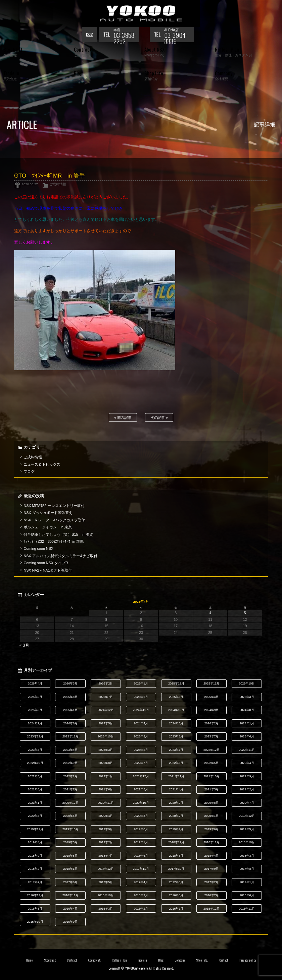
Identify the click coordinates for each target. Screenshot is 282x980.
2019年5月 (247, 829)
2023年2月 (141, 750)
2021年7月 (70, 789)
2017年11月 (141, 869)
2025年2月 (35, 710)
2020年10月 (141, 803)
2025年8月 (70, 697)
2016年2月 (141, 909)
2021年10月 (211, 776)
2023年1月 (176, 750)
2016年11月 (70, 895)
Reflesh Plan (119, 960)
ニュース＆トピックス (42, 464)
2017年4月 (141, 882)
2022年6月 (176, 763)
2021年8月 (35, 789)
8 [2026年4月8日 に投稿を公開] (106, 619)
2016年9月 (141, 895)
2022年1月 (106, 776)
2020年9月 (176, 803)
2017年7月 (35, 882)
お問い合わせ (90, 35)
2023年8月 (176, 736)
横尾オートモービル (141, 13)
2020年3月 (141, 816)
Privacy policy (248, 960)
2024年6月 (70, 723)
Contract (72, 960)
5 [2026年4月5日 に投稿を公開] (245, 613)
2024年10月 (176, 710)
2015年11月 (247, 909)
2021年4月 (176, 789)
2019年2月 (106, 842)
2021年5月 (141, 789)
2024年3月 (176, 723)
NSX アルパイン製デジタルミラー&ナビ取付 (60, 556)
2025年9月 (35, 697)
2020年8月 (212, 803)
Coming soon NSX (38, 548)
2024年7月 (35, 723)
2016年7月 (212, 895)
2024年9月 (212, 710)
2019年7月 (176, 829)
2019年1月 (141, 842)
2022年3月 (35, 776)
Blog (161, 960)
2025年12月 (176, 683)
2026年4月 (35, 683)
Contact (224, 960)
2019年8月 (141, 829)
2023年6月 (247, 736)
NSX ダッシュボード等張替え (48, 513)
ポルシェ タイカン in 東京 (48, 527)
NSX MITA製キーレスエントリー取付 (54, 506)
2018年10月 (247, 842)
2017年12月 (106, 869)
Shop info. (202, 960)
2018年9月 (35, 856)
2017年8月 (247, 869)
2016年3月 (106, 909)
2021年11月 (176, 776)
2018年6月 (141, 856)
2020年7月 (247, 803)
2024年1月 (247, 723)
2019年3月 (70, 842)
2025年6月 (141, 697)
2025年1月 (70, 710)
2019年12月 (247, 816)
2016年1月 (176, 909)
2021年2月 (247, 789)
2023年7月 (212, 736)
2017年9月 (212, 869)
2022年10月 (35, 763)
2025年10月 (247, 683)
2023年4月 (70, 750)
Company (180, 960)
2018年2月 (35, 869)
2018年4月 (212, 856)
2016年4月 (70, 909)
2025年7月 (106, 697)
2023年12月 (35, 736)
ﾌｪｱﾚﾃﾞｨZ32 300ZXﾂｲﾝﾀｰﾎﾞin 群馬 (54, 541)
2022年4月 (247, 763)
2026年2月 (106, 683)
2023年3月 (106, 750)
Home (29, 960)
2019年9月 (106, 829)
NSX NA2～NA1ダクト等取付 (48, 570)
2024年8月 (247, 710)
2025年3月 (247, 697)
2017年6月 (70, 882)
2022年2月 (70, 776)
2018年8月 (70, 856)
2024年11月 (141, 710)
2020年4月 (106, 816)
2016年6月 (247, 895)
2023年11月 (70, 736)
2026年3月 (70, 683)
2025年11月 (211, 683)
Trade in (143, 960)
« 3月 (24, 645)
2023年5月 (35, 750)
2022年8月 (106, 763)
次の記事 (159, 418)
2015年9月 (70, 922)
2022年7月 (141, 763)
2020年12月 (70, 803)
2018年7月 (106, 856)
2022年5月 (212, 763)
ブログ (29, 471)
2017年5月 (106, 882)
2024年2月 (212, 723)
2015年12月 (211, 909)
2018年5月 (176, 856)
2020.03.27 (30, 184)
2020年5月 (70, 816)
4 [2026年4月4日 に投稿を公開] (210, 613)
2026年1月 (141, 683)
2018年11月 (211, 842)
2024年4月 (141, 723)
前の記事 (123, 418)
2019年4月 (35, 842)
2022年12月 (211, 750)
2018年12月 (176, 842)
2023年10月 (106, 736)
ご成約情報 (58, 184)
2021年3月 (212, 789)
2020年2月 (176, 816)
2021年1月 (35, 803)
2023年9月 (141, 736)
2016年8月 (176, 895)
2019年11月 (35, 829)
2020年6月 (35, 816)
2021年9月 (247, 776)
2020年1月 (212, 816)
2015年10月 (35, 922)
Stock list (50, 960)
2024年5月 (106, 723)
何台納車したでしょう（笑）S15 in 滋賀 (58, 534)
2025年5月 (176, 697)
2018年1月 (70, 869)
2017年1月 (247, 882)
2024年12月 (106, 710)
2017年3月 (176, 882)
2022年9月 (70, 763)
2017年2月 (212, 882)
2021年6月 (106, 789)
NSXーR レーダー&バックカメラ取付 (54, 520)
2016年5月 (35, 909)
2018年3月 (247, 856)
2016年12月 (35, 895)
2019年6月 (212, 829)
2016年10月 (106, 895)
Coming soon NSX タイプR (46, 563)
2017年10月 (176, 869)
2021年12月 (141, 776)
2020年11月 (106, 803)
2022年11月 (247, 750)
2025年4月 (212, 697)
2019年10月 (70, 829)
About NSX (94, 960)
